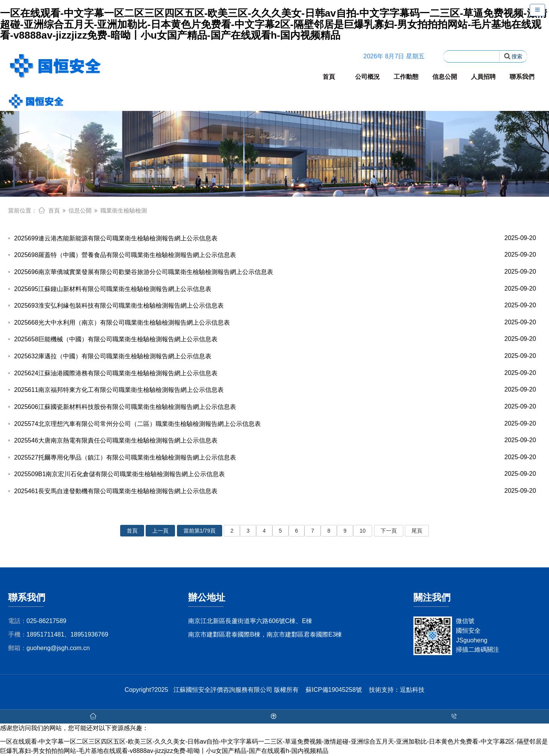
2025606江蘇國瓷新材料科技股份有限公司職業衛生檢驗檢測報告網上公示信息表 (275, 407)
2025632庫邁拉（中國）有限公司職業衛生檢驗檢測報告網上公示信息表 (275, 356)
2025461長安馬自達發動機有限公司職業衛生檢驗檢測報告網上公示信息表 (275, 491)
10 (363, 531)
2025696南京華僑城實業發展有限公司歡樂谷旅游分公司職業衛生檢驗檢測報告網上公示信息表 (275, 272)
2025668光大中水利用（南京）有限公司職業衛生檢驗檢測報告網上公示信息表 (275, 323)
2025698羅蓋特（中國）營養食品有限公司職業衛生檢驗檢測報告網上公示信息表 (275, 255)
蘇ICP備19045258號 (334, 690)
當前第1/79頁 (200, 531)
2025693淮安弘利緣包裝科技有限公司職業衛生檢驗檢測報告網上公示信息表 (275, 306)
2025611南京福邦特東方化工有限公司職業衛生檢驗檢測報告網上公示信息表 (275, 390)
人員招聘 (483, 77)
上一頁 (160, 531)
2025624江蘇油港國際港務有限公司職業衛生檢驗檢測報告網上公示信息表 (275, 373)
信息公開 (445, 77)
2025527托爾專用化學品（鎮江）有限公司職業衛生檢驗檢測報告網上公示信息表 (275, 457)
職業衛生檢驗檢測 (124, 210)
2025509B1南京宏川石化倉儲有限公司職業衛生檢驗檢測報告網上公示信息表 (275, 474)
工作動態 (406, 77)
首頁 (329, 77)
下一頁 (389, 531)
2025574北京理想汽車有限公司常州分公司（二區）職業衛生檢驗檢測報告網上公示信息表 (275, 424)
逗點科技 (412, 690)
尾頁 (417, 531)
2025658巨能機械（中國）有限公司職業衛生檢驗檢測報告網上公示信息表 (275, 339)
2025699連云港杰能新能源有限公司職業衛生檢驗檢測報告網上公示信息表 (275, 238)
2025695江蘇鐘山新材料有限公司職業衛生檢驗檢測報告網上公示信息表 (275, 289)
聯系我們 (522, 77)
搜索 (513, 56)
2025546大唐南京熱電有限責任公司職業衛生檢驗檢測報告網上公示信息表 (275, 440)
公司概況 (367, 77)
